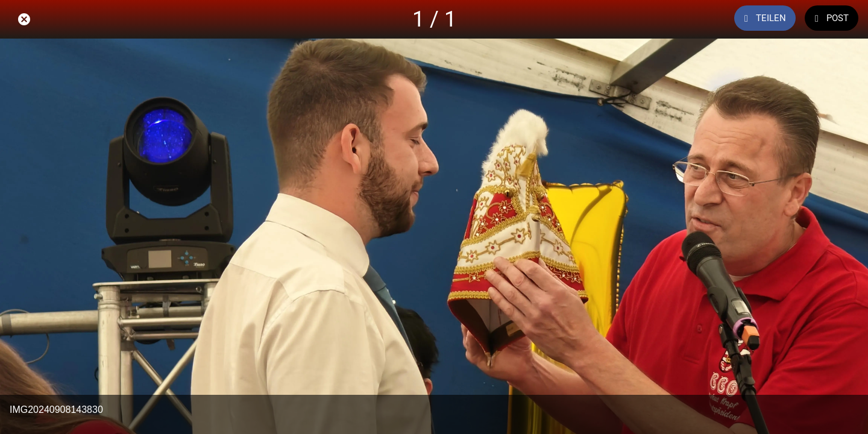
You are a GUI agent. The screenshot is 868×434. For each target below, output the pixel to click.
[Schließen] (24, 19)
